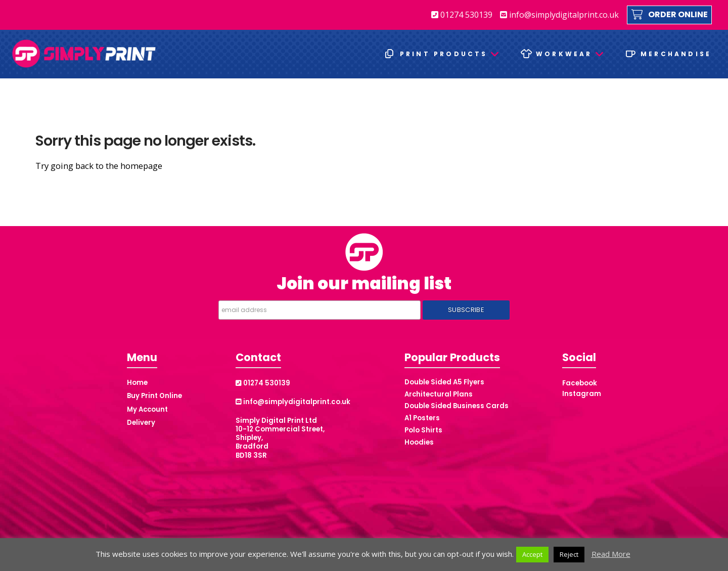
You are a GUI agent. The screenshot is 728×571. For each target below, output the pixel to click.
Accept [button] (532, 554)
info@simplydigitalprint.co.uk (559, 15)
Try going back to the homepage (99, 166)
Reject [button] (569, 554)
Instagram (582, 394)
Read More (611, 554)
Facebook (580, 383)
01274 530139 (462, 15)
